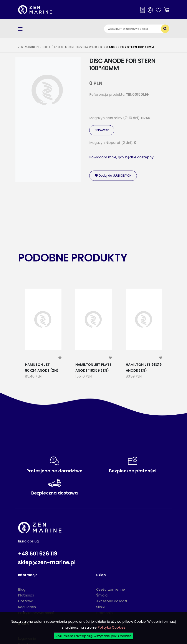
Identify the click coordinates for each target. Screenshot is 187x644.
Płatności (26, 595)
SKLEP (47, 47)
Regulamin (27, 607)
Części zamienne (111, 589)
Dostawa (26, 601)
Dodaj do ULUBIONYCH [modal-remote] (113, 176)
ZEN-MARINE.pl (29, 47)
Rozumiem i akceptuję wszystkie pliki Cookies (93, 636)
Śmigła (102, 595)
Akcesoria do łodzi (112, 601)
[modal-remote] (60, 358)
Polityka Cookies (111, 627)
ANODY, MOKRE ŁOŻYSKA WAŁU (75, 47)
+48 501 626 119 (38, 554)
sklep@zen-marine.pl (47, 562)
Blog (22, 589)
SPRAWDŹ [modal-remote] (102, 130)
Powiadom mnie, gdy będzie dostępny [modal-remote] (121, 157)
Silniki (101, 607)
